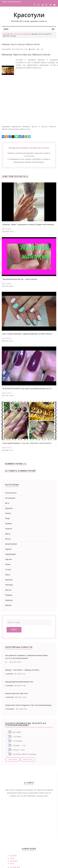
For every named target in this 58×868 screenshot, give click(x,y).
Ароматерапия (11, 544)
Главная (13, 856)
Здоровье (9, 508)
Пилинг (8, 564)
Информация (10, 554)
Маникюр (27, 34)
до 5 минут (17, 732)
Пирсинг (8, 549)
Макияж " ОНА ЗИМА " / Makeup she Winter (22, 670)
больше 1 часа (19, 750)
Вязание (8, 524)
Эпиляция (9, 585)
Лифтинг (9, 559)
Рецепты (9, 529)
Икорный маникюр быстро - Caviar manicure (20, 279)
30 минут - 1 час (19, 745)
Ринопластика (11, 493)
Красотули (29, 15)
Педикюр (9, 595)
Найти (14, 630)
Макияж (8, 605)
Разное (8, 513)
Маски (8, 575)
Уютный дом (10, 498)
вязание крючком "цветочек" (17, 693)
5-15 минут (17, 737)
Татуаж (8, 569)
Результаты (28, 759)
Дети (7, 503)
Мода (7, 518)
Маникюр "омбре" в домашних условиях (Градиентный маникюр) (28, 224)
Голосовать (13, 759)
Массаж (8, 590)
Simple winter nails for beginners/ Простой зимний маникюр (28, 705)
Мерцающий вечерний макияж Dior (19, 682)
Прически (9, 580)
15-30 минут (18, 741)
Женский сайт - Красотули (12, 34)
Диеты (8, 534)
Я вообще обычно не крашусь (25, 754)
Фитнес (8, 539)
